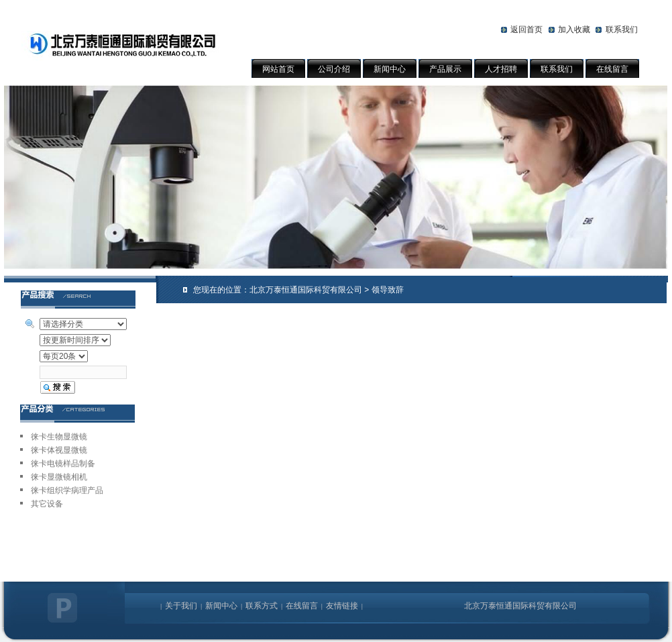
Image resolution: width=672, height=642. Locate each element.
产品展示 (445, 69)
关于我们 (181, 606)
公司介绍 (334, 69)
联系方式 (262, 606)
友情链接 (342, 606)
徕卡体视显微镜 (59, 450)
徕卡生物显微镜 (59, 437)
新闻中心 (390, 69)
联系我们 (622, 30)
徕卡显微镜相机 (59, 477)
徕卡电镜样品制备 (63, 464)
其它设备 (47, 504)
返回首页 (526, 30)
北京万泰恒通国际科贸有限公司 (306, 290)
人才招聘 (501, 69)
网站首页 (278, 69)
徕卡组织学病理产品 (67, 490)
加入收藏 (574, 30)
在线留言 (612, 69)
